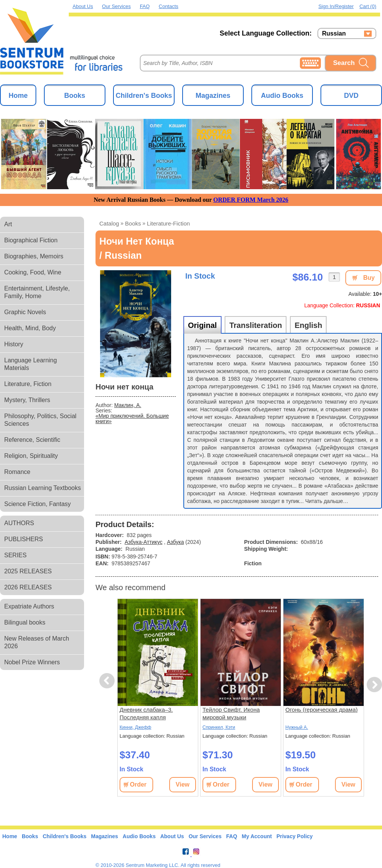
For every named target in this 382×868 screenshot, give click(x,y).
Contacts (169, 6)
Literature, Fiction (28, 384)
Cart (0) (368, 6)
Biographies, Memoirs (34, 256)
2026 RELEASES (28, 587)
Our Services (116, 6)
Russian (334, 34)
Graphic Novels (25, 312)
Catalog (109, 223)
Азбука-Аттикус (143, 542)
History (14, 344)
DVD (351, 96)
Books (75, 96)
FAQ (145, 6)
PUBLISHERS (23, 539)
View (183, 784)
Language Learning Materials (31, 364)
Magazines (213, 96)
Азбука (176, 542)
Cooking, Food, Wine (33, 272)
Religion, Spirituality (31, 456)
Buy (369, 278)
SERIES (15, 555)
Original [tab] (202, 325)
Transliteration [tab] (256, 325)
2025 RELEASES (28, 571)
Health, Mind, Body (30, 328)
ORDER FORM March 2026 (251, 200)
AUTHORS (19, 523)
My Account (257, 836)
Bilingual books (25, 622)
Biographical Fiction (31, 240)
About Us (83, 6)
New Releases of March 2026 (37, 642)
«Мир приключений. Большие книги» (132, 419)
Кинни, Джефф (135, 727)
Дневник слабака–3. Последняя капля (146, 713)
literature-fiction (169, 223)
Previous (108, 681)
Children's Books (144, 96)
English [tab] (308, 325)
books (133, 223)
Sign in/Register (336, 6)
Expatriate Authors (29, 606)
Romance (17, 472)
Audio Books (282, 96)
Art (8, 224)
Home (18, 96)
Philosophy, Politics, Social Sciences (40, 420)
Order (138, 784)
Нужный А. (297, 727)
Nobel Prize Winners (32, 662)
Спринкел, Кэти (219, 727)
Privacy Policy (295, 836)
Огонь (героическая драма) (321, 710)
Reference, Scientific (32, 440)
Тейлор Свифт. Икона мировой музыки (231, 713)
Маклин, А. (128, 405)
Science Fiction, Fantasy (37, 504)
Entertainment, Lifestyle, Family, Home (37, 292)
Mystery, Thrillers (27, 400)
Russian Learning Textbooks (43, 488)
